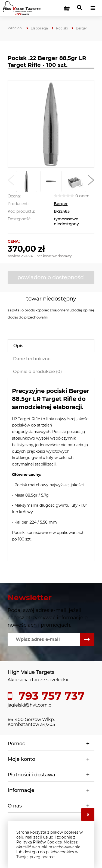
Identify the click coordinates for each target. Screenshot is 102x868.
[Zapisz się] (87, 639)
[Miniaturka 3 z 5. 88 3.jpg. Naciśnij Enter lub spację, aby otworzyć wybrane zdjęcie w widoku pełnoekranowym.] (75, 181)
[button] (11, 181)
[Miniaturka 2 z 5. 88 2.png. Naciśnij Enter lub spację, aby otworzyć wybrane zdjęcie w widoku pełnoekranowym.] (51, 181)
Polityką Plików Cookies (39, 842)
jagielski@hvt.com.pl (30, 705)
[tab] (51, 346)
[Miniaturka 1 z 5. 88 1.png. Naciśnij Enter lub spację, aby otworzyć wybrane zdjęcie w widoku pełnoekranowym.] (27, 181)
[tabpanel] (51, 470)
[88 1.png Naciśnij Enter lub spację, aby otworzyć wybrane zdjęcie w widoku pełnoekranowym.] (51, 124)
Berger (61, 204)
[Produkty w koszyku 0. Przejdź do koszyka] (67, 8)
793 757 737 (50, 696)
